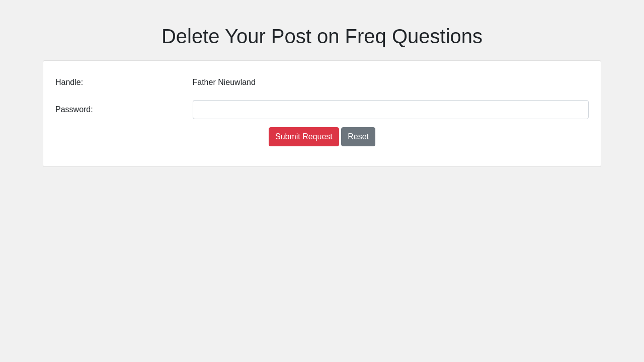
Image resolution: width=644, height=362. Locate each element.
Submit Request (304, 137)
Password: (74, 109)
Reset (358, 137)
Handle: (69, 82)
